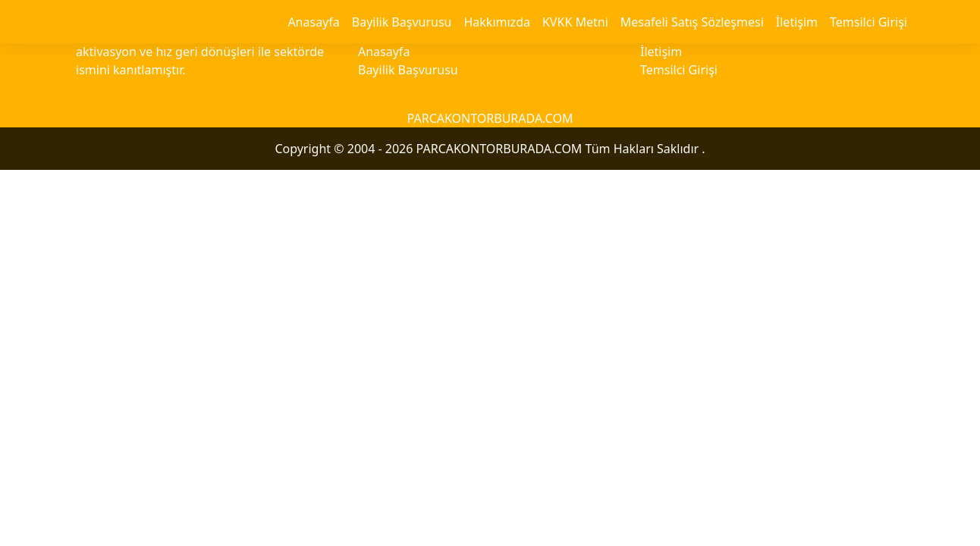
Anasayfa (313, 22)
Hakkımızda (496, 22)
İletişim (797, 22)
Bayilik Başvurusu (402, 22)
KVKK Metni (575, 22)
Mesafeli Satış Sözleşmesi (692, 22)
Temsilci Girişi (868, 22)
